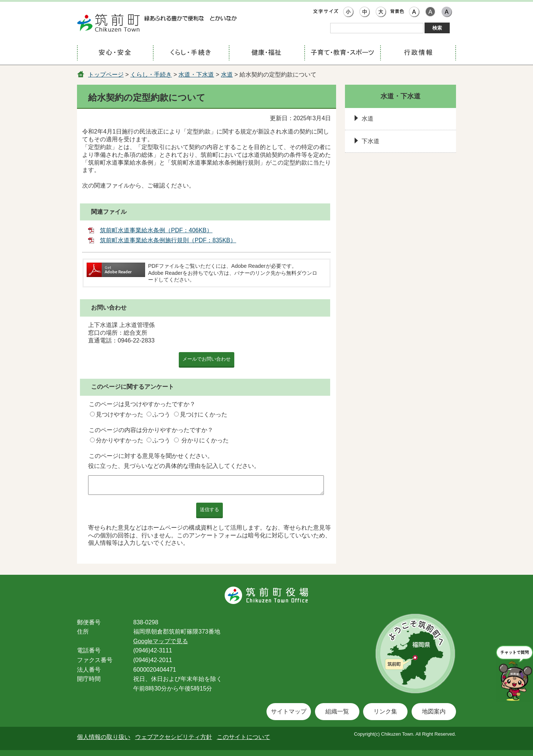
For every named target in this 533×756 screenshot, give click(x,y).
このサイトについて (244, 737)
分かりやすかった (120, 440)
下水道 (371, 141)
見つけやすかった (120, 414)
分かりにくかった (205, 440)
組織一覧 (337, 711)
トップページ (106, 75)
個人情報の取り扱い (104, 737)
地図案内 (434, 711)
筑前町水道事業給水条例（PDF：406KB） (156, 230)
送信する (209, 509)
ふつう (161, 414)
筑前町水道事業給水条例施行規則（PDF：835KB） (168, 240)
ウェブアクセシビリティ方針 (174, 737)
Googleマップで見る (161, 641)
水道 (227, 75)
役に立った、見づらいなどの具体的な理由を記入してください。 (174, 466)
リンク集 (385, 711)
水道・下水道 (196, 75)
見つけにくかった (204, 414)
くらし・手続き (151, 75)
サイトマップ (289, 711)
